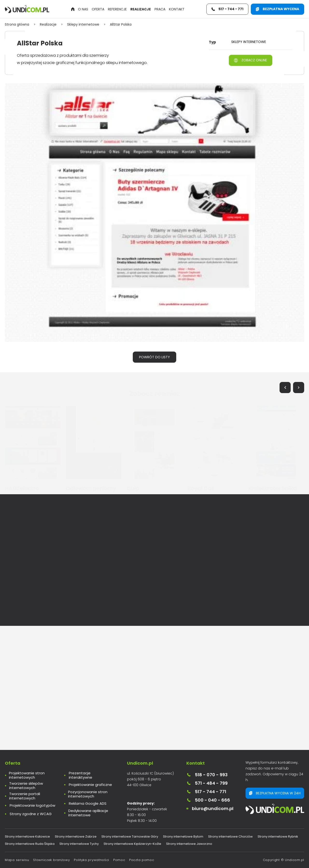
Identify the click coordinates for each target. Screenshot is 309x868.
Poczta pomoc (142, 860)
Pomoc (119, 860)
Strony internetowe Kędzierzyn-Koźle (132, 844)
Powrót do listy (154, 357)
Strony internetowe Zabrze (76, 836)
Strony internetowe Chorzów (230, 836)
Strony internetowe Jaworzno (189, 844)
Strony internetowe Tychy (79, 844)
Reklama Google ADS (88, 804)
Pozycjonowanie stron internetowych (88, 794)
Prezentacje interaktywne (81, 775)
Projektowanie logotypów (32, 805)
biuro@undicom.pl (210, 808)
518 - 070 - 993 (207, 775)
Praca (160, 9)
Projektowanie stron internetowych (27, 775)
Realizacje (141, 9)
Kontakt (177, 9)
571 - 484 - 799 (207, 783)
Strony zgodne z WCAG (31, 814)
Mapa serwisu (17, 860)
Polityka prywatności (91, 860)
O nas (83, 9)
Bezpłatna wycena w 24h (275, 793)
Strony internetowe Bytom (183, 836)
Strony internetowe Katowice (27, 836)
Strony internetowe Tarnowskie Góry (130, 836)
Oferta (98, 9)
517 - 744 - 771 (206, 792)
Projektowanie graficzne (90, 785)
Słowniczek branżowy (51, 860)
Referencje (117, 9)
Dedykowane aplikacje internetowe (88, 813)
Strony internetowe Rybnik (278, 836)
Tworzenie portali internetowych (25, 796)
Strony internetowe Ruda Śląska (30, 844)
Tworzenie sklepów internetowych (26, 786)
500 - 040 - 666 (208, 800)
